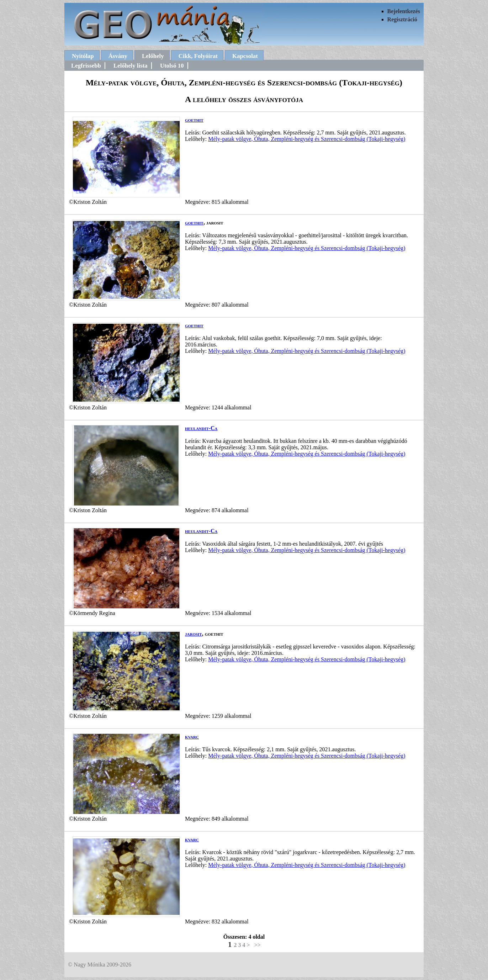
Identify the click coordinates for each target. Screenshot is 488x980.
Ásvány (118, 56)
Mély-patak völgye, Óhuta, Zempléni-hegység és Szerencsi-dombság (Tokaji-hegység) (307, 139)
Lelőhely (153, 56)
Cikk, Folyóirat (198, 56)
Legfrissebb (86, 66)
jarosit (193, 634)
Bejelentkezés (404, 11)
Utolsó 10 (172, 66)
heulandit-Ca (201, 428)
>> (258, 945)
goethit (194, 120)
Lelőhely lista (131, 66)
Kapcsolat (245, 56)
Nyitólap (83, 56)
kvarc (192, 737)
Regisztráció (402, 19)
